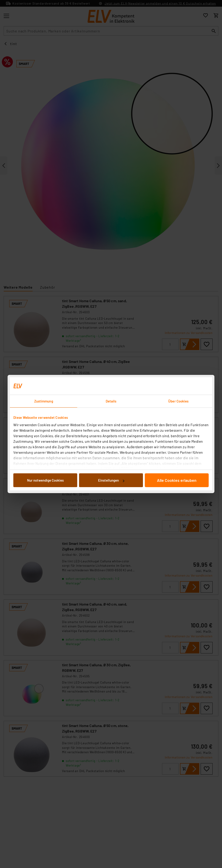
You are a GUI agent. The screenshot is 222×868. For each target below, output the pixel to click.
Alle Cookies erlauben (177, 480)
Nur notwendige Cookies (45, 480)
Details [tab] (111, 401)
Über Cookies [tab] (178, 401)
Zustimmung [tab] (44, 401)
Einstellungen (111, 480)
